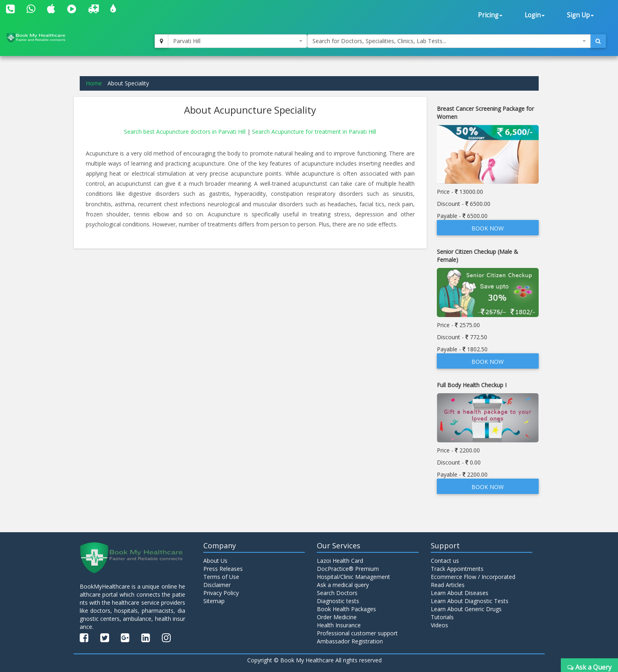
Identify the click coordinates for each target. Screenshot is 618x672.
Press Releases (223, 569)
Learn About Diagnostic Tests (470, 601)
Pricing (490, 15)
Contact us (445, 561)
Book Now (488, 228)
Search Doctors (337, 593)
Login (535, 15)
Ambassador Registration (350, 641)
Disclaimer (217, 585)
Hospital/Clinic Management (353, 577)
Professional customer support (357, 633)
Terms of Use (221, 577)
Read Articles (448, 585)
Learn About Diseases (460, 593)
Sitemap (214, 601)
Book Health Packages (346, 609)
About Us (215, 561)
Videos (439, 625)
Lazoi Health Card (340, 561)
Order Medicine (337, 617)
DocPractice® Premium (348, 569)
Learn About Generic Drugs (466, 609)
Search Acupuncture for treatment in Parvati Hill (314, 132)
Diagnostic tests (338, 601)
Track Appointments (457, 569)
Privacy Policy (221, 593)
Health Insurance (339, 625)
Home (94, 83)
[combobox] (238, 41)
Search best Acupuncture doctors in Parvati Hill (186, 132)
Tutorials (442, 617)
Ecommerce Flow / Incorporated (473, 577)
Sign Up (580, 15)
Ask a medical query (343, 585)
